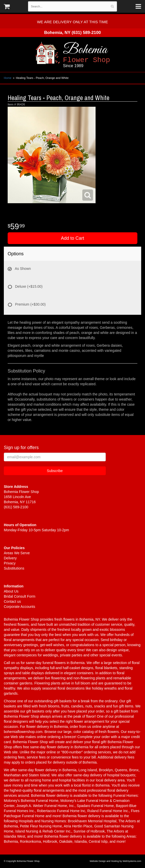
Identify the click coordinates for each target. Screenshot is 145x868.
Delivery (10, 558)
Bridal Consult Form (20, 596)
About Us (11, 591)
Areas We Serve (17, 553)
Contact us (12, 601)
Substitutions (14, 568)
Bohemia (101, 55)
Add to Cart (72, 238)
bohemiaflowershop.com (23, 732)
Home (8, 78)
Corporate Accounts (19, 607)
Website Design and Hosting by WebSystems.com (115, 861)
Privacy (10, 563)
